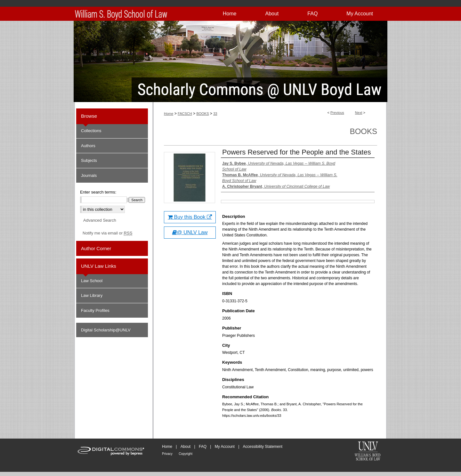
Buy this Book (190, 217)
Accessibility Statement (263, 447)
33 (215, 114)
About (186, 447)
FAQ (203, 447)
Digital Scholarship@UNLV (106, 330)
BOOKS (202, 114)
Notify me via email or (107, 233)
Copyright (186, 454)
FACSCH (185, 114)
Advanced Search (100, 220)
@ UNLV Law (190, 232)
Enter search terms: (98, 192)
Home (169, 114)
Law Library (92, 295)
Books (364, 131)
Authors (88, 146)
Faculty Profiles (95, 310)
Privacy (167, 454)
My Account (225, 447)
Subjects (89, 160)
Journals (89, 175)
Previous (337, 113)
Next (359, 113)
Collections (91, 131)
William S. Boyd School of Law (368, 452)
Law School (92, 281)
